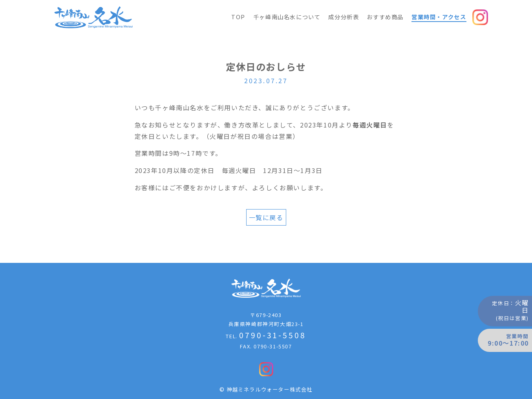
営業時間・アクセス (439, 17)
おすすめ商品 (385, 17)
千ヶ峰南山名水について (287, 17)
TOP (238, 17)
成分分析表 (344, 17)
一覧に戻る (266, 217)
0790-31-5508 (272, 335)
